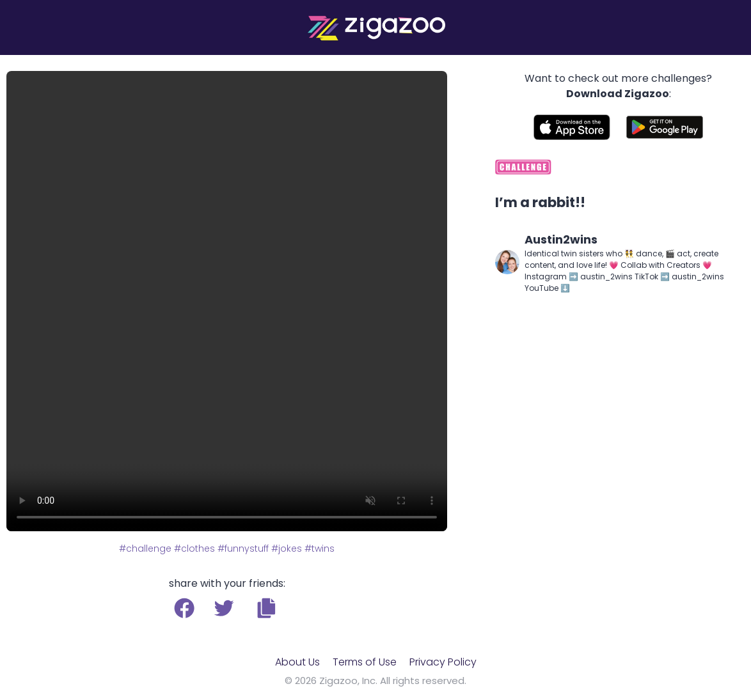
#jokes (287, 548)
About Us (297, 662)
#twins (320, 548)
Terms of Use (365, 662)
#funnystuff (243, 548)
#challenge (145, 548)
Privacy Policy (443, 662)
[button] (266, 608)
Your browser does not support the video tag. (227, 301)
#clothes (194, 548)
